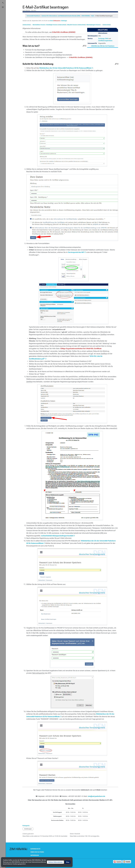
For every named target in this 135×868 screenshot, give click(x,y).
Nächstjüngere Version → (94, 25)
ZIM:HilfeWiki (86, 16)
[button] (55, 862)
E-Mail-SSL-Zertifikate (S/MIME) (64, 32)
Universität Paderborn (33, 16)
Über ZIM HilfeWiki (37, 852)
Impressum (35, 855)
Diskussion (57, 21)
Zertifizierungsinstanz (105, 41)
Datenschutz (35, 849)
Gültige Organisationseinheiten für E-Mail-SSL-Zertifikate (81, 349)
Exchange (101, 38)
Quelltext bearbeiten (85, 45)
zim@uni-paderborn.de (96, 796)
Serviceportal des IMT (76, 252)
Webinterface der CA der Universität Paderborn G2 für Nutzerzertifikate (65, 68)
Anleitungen (28, 829)
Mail (93, 16)
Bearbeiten (83, 45)
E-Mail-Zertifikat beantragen (104, 16)
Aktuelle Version (72, 25)
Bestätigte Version (52, 25)
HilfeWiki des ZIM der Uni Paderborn (103, 46)
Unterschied (27, 25)
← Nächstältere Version (38, 25)
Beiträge (64, 21)
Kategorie (26, 826)
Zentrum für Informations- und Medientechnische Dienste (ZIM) (61, 16)
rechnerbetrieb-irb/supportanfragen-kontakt (57, 536)
